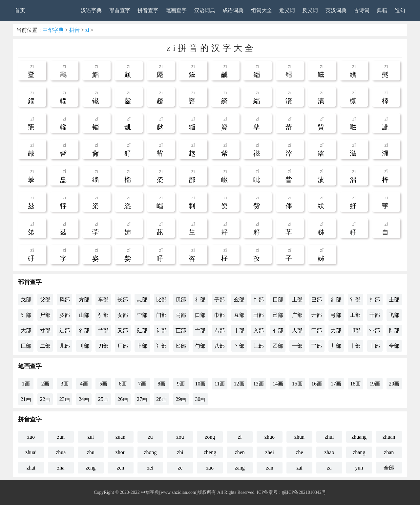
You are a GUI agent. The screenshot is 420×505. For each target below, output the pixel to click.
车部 (103, 300)
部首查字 (120, 10)
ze (180, 468)
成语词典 (233, 10)
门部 (161, 315)
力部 (336, 330)
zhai (31, 468)
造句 (400, 10)
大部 (26, 330)
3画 (65, 384)
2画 (45, 384)
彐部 (259, 315)
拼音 (74, 30)
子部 (220, 300)
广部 (297, 315)
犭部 (103, 315)
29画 (181, 399)
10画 (200, 384)
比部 (161, 300)
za (329, 468)
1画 (26, 384)
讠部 (161, 330)
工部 (355, 315)
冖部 (317, 330)
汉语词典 (205, 10)
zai (299, 468)
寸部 (45, 330)
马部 (181, 315)
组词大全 (262, 10)
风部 (65, 300)
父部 (45, 300)
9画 (181, 384)
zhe (299, 452)
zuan (120, 437)
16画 (317, 384)
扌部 (375, 300)
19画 (375, 384)
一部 (297, 346)
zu (150, 437)
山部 (84, 315)
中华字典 (53, 30)
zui (91, 437)
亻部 (278, 330)
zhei (270, 452)
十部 (239, 330)
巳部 (317, 300)
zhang (359, 452)
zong (210, 437)
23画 (65, 399)
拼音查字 (148, 10)
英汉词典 (336, 10)
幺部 (239, 300)
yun (359, 468)
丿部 (336, 346)
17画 (336, 384)
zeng (91, 468)
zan (269, 468)
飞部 (394, 315)
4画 (84, 384)
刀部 (103, 346)
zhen (240, 452)
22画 (45, 399)
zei (150, 468)
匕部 (181, 346)
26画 (123, 399)
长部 (123, 300)
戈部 (26, 300)
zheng (210, 452)
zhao (329, 452)
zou (180, 437)
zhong (150, 452)
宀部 (142, 315)
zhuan (389, 437)
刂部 (84, 346)
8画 (161, 384)
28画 (161, 399)
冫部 (161, 346)
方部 (84, 300)
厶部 (220, 330)
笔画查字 (176, 10)
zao (210, 468)
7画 (142, 384)
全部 (394, 346)
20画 (394, 384)
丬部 (200, 300)
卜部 (142, 346)
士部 (394, 300)
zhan (389, 452)
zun (61, 437)
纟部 (336, 300)
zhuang (359, 437)
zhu (91, 452)
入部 (259, 330)
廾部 (317, 315)
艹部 (103, 330)
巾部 (220, 315)
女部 (123, 315)
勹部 (200, 346)
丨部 (375, 346)
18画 (355, 384)
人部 (297, 330)
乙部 (278, 346)
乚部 (259, 346)
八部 (220, 346)
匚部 (26, 346)
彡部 (65, 315)
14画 (278, 384)
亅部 (355, 346)
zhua (61, 452)
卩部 (355, 330)
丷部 (375, 330)
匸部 (181, 330)
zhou (121, 452)
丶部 (239, 346)
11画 (220, 384)
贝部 (181, 300)
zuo (31, 437)
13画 (259, 384)
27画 (142, 399)
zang (240, 468)
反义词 (310, 10)
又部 (123, 330)
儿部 (65, 346)
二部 (45, 346)
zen (120, 468)
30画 (200, 399)
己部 (278, 315)
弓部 (336, 315)
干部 (375, 315)
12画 (239, 384)
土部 (297, 300)
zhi (180, 452)
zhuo (270, 437)
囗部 (278, 300)
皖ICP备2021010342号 (304, 492)
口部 (200, 315)
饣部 (26, 315)
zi (87, 30)
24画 (84, 399)
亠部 (200, 330)
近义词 (287, 10)
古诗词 (362, 10)
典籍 (382, 10)
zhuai (31, 452)
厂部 (123, 346)
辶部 (65, 330)
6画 (123, 384)
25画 (103, 399)
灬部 (142, 300)
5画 (103, 384)
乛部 (317, 346)
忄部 (259, 300)
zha (61, 468)
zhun (299, 437)
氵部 (355, 300)
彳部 (84, 330)
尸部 (45, 315)
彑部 (239, 315)
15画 (297, 384)
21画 (26, 399)
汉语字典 (91, 10)
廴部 (142, 330)
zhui (329, 437)
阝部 (394, 330)
